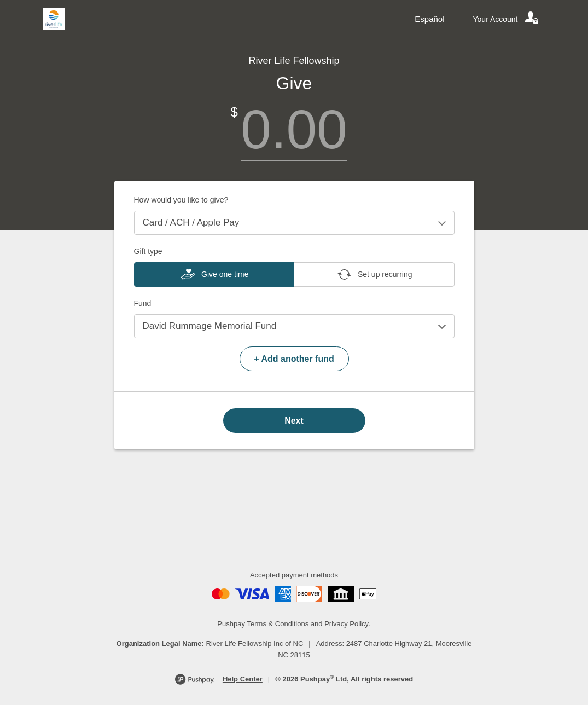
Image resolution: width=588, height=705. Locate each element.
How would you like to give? (181, 200)
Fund (143, 303)
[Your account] (507, 19)
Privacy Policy (347, 624)
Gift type (148, 251)
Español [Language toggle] (429, 19)
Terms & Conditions (278, 624)
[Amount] (294, 129)
